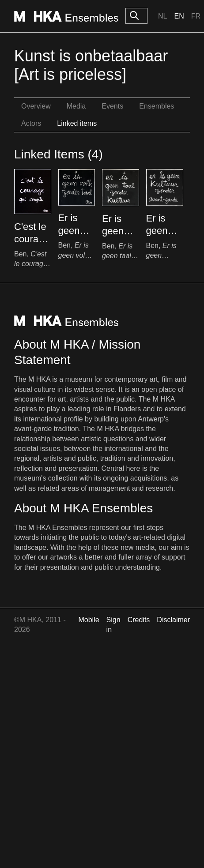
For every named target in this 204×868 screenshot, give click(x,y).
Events (112, 106)
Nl (162, 16)
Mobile (89, 620)
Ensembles (157, 106)
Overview (36, 106)
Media (76, 106)
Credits (139, 620)
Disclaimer (173, 620)
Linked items (77, 123)
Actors (31, 123)
